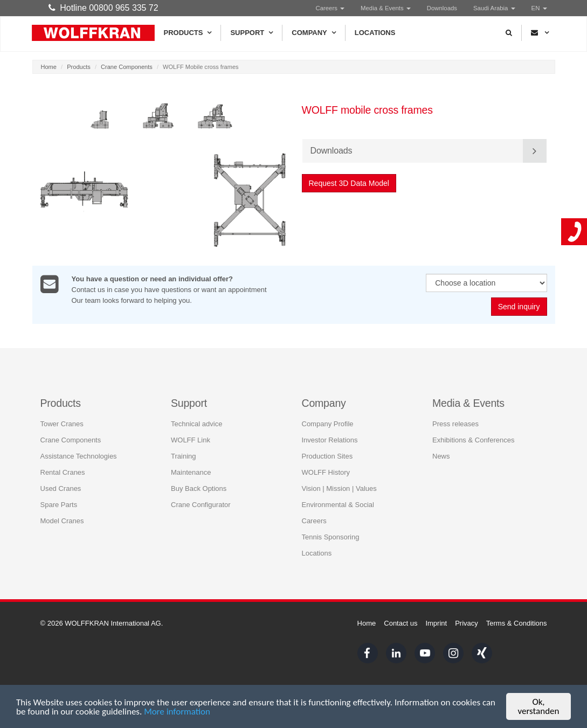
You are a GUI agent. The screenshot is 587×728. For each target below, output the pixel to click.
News (441, 456)
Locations (375, 33)
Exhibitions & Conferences (473, 440)
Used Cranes (61, 488)
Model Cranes (62, 521)
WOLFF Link (191, 440)
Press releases (455, 424)
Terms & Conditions (517, 623)
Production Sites (327, 456)
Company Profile (328, 424)
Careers (330, 8)
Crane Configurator (201, 505)
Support (251, 33)
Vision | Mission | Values (339, 488)
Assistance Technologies (79, 456)
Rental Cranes (63, 472)
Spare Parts (59, 505)
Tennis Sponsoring (331, 537)
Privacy (467, 623)
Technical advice (196, 424)
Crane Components (127, 67)
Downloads (442, 8)
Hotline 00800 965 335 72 (103, 8)
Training (183, 456)
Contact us (400, 623)
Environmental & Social (338, 505)
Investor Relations (330, 440)
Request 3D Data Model (349, 183)
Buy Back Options (199, 488)
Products (188, 33)
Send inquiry (519, 307)
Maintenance (191, 472)
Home (49, 67)
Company (313, 33)
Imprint (436, 623)
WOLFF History (326, 472)
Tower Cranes (62, 424)
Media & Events (386, 8)
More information (177, 712)
